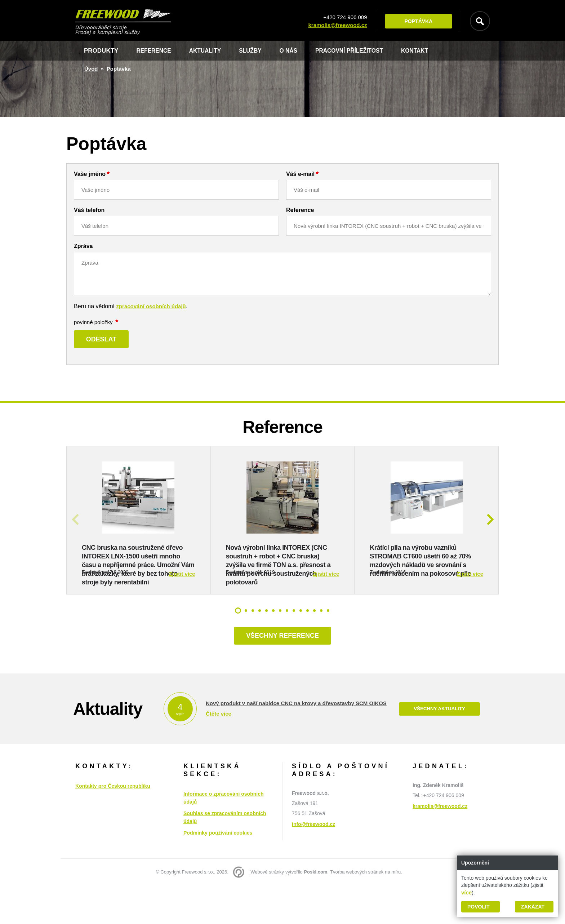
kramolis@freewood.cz (335, 25)
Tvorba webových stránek (357, 910)
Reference (155, 51)
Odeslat (105, 340)
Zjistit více (182, 610)
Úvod (91, 69)
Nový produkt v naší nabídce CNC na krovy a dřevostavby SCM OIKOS (296, 741)
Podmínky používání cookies (218, 871)
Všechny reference (282, 673)
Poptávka (415, 21)
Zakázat (533, 907)
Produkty (101, 51)
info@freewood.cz (313, 863)
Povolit (478, 907)
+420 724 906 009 (342, 17)
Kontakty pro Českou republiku (113, 824)
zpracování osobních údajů (151, 306)
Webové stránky (267, 910)
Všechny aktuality (439, 747)
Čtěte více (219, 752)
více (466, 892)
